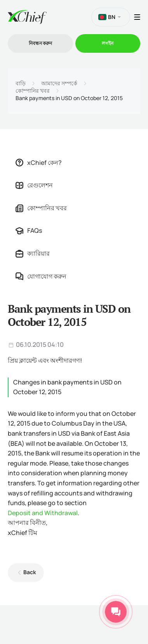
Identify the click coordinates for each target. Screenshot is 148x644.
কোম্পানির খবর (33, 91)
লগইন (108, 43)
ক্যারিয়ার (33, 253)
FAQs (29, 230)
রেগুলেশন (34, 185)
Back (30, 572)
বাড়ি (21, 83)
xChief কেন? (39, 163)
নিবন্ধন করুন (40, 43)
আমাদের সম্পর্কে (59, 83)
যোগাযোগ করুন (41, 276)
